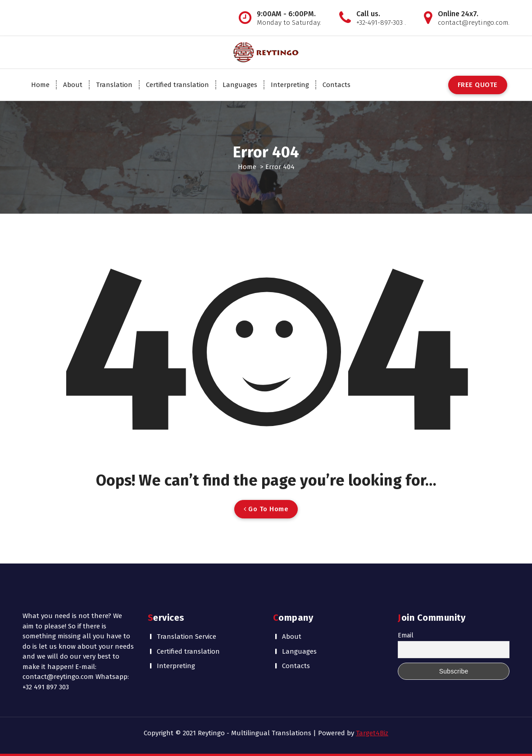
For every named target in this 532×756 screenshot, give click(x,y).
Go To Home (266, 509)
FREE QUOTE (478, 85)
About (73, 85)
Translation (114, 85)
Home (40, 85)
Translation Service (186, 637)
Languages (240, 85)
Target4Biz (372, 733)
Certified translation (177, 85)
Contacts (336, 85)
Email (406, 635)
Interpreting (290, 85)
